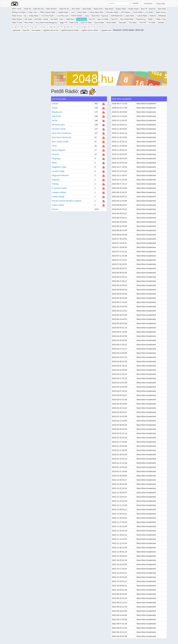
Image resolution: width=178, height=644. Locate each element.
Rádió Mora (70, 19)
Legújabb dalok (106, 30)
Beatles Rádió (134, 9)
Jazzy (87, 16)
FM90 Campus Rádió (47, 12)
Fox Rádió (149, 12)
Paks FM (114, 19)
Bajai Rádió (109, 9)
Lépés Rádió (130, 16)
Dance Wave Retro (97, 12)
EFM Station (126, 12)
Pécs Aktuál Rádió (127, 19)
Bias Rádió (162, 9)
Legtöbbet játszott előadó (70, 30)
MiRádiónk (162, 16)
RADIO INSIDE (77, 16)
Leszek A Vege (58, 171)
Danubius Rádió (112, 12)
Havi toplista (36, 30)
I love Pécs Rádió (47, 16)
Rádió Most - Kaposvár (100, 16)
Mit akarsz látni (58, 125)
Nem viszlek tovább (60, 142)
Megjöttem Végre (59, 167)
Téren (54, 146)
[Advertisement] (109, 52)
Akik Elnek (56, 116)
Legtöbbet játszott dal (50, 30)
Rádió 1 (151, 19)
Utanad (55, 104)
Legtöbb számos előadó (90, 30)
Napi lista (26, 30)
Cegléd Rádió (63, 12)
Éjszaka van (57, 112)
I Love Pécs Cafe (62, 16)
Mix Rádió (28, 19)
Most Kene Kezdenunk (62, 137)
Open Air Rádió (103, 19)
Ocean (55, 108)
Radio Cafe (33, 12)
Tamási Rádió (111, 23)
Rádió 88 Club (38, 9)
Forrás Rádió (138, 12)
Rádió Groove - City (19, 16)
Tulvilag (55, 184)
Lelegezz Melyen (59, 192)
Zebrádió (161, 23)
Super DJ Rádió (86, 23)
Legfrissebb (16, 30)
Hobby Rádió (34, 16)
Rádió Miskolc (17, 19)
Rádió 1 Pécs (161, 19)
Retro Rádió (29, 23)
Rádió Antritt (98, 9)
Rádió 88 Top (64, 9)
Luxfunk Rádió (142, 16)
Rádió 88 (28, 9)
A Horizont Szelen (59, 188)
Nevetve (55, 154)
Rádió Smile (74, 23)
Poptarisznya (141, 19)
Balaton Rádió (121, 9)
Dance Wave (82, 12)
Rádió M (153, 16)
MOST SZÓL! (17, 9)
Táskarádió (122, 23)
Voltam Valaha (58, 205)
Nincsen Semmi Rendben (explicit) (67, 201)
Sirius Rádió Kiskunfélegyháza (46, 23)
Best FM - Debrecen (148, 9)
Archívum (148, 4)
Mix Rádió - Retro (57, 19)
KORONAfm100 (117, 16)
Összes (55, 209)
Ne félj (55, 120)
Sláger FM (63, 23)
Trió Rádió (152, 23)
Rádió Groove (161, 12)
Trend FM (142, 23)
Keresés (136, 3)
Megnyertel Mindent (60, 175)
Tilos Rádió (133, 23)
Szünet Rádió (99, 23)
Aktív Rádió (76, 9)
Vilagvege (56, 159)
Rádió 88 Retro (52, 9)
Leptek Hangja (58, 197)
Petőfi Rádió (81, 19)
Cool (73, 12)
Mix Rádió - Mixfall (41, 19)
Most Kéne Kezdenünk (62, 133)
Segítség (56, 180)
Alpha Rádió (87, 9)
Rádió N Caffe (17, 23)
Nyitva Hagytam (59, 150)
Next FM (92, 19)
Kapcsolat (161, 4)
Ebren (54, 163)
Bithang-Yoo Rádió (19, 12)
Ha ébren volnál (59, 129)
